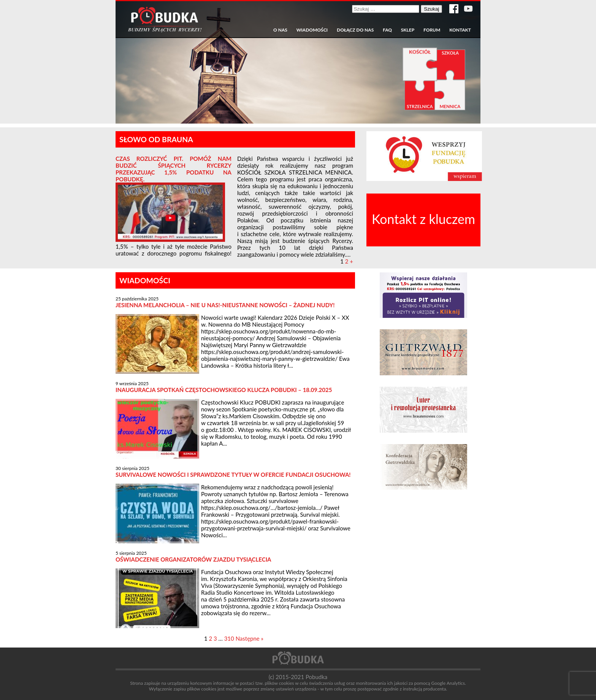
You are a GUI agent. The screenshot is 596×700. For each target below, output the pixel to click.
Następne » (250, 638)
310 (229, 638)
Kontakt (460, 30)
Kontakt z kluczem (423, 219)
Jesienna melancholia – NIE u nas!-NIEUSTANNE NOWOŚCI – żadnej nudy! (225, 305)
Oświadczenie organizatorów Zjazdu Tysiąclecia (193, 559)
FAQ (387, 30)
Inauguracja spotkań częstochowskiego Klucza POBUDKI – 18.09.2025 (224, 390)
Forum (432, 30)
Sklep (408, 30)
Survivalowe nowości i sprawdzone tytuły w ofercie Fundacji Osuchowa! (233, 475)
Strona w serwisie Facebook (454, 9)
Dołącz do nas (355, 30)
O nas (280, 30)
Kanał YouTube (468, 9)
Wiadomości (312, 30)
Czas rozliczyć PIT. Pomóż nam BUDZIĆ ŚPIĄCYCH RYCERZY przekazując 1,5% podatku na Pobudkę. (174, 169)
